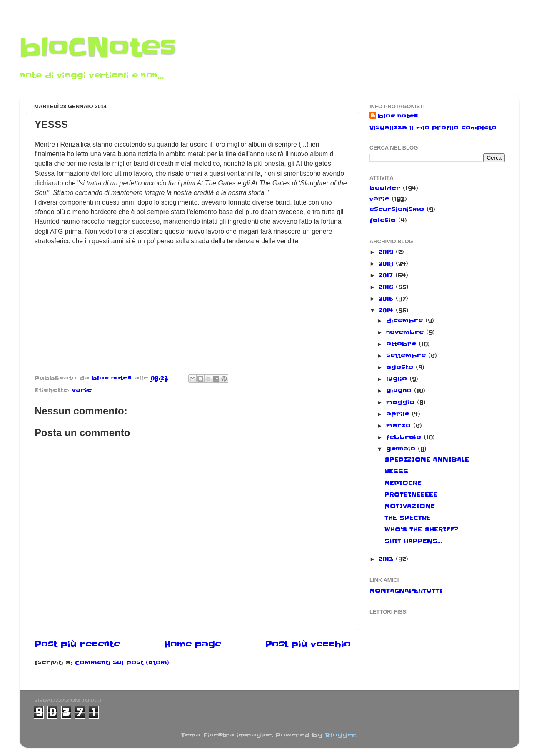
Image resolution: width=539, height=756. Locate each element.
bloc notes (398, 116)
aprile (399, 414)
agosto (401, 367)
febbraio (405, 437)
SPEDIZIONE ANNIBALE (427, 459)
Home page (193, 644)
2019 (387, 252)
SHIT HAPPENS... (413, 541)
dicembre (406, 321)
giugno (400, 391)
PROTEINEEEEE (411, 494)
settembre (407, 356)
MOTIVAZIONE (410, 506)
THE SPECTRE (408, 518)
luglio (398, 379)
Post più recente (77, 644)
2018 (387, 264)
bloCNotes (98, 48)
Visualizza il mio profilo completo (433, 128)
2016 (387, 287)
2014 (387, 310)
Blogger (341, 735)
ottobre (402, 344)
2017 (387, 275)
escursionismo (397, 210)
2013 (387, 559)
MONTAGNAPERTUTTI (406, 591)
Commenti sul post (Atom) (122, 663)
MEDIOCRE (403, 483)
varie (82, 390)
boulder (385, 188)
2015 (387, 299)
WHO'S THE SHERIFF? (421, 529)
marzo (400, 426)
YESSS (396, 471)
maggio (402, 402)
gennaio (402, 449)
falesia (383, 220)
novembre (406, 332)
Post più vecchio (308, 644)
